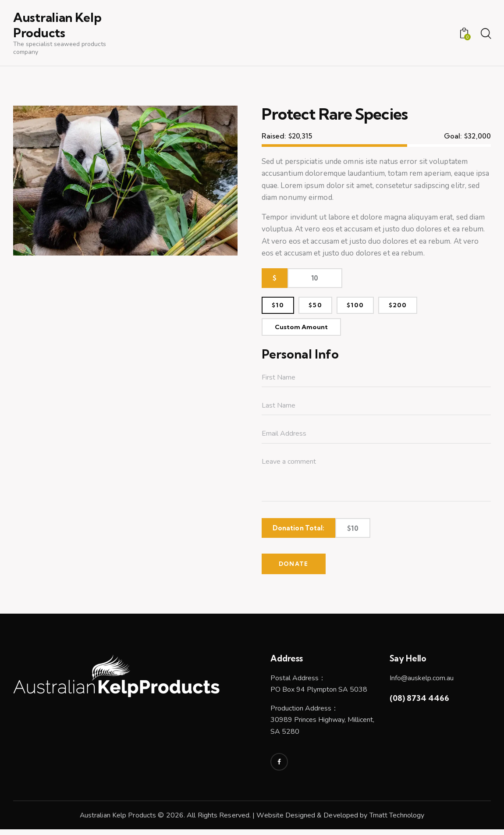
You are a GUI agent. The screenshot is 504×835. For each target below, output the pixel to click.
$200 (408, 307)
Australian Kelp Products (118, 821)
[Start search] (485, 35)
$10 (279, 307)
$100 (363, 307)
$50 (320, 307)
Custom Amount (304, 331)
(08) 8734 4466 (419, 704)
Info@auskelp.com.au (422, 683)
